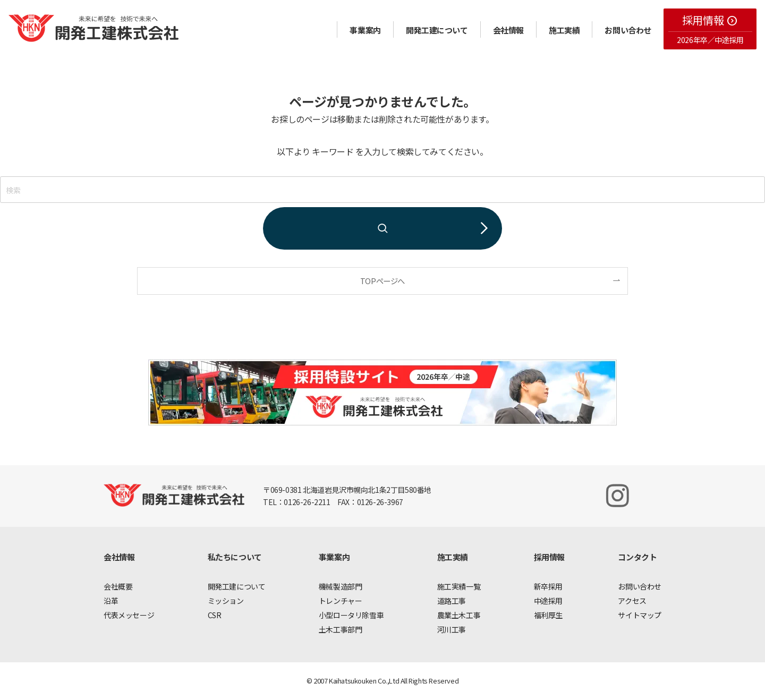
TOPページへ (382, 281)
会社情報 (508, 30)
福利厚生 (548, 615)
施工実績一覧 (459, 586)
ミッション (226, 601)
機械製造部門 (341, 586)
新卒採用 (548, 586)
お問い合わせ (628, 30)
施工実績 (564, 30)
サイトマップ (640, 615)
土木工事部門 (341, 629)
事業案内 (365, 30)
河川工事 (452, 629)
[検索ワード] (382, 190)
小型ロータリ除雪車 (351, 615)
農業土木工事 (459, 615)
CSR (215, 615)
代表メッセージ (129, 615)
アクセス (632, 601)
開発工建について (437, 30)
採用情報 (710, 20)
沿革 (111, 601)
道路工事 (452, 601)
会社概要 (118, 586)
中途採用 (548, 601)
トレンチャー (341, 601)
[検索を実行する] (382, 228)
